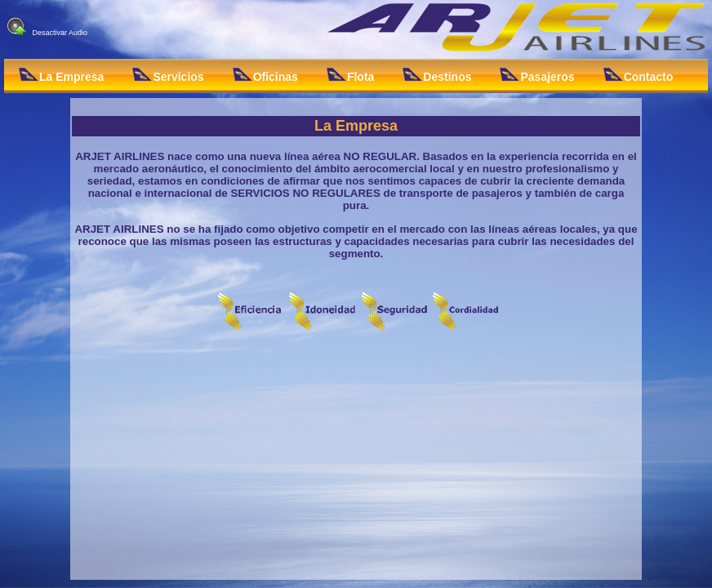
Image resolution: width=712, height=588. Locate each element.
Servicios (168, 76)
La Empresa (61, 76)
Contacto (639, 76)
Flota (350, 76)
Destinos (437, 76)
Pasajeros (537, 76)
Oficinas (265, 76)
